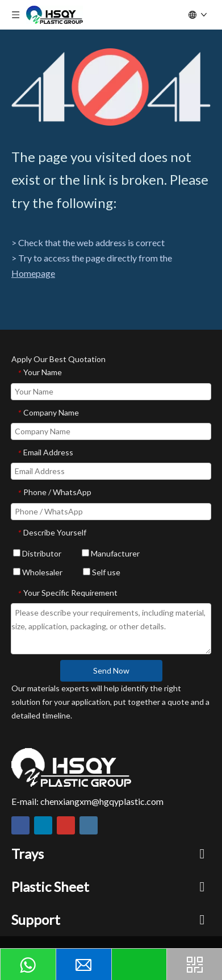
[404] (111, 87)
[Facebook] (20, 825)
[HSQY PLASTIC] (71, 767)
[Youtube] (66, 825)
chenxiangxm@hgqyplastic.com (102, 801)
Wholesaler (38, 572)
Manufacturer (111, 553)
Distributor (37, 553)
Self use (102, 572)
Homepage (33, 273)
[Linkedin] (43, 825)
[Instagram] (89, 825)
